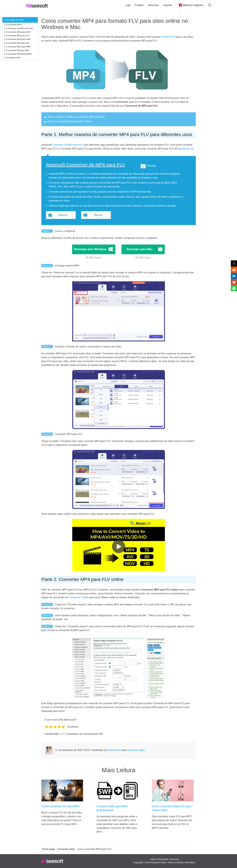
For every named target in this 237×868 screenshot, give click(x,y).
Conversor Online (79, 597)
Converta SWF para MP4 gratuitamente (112, 808)
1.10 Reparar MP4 (12, 58)
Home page (48, 849)
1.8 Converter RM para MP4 (17, 50)
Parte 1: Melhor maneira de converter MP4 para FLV (76, 117)
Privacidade (163, 859)
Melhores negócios (193, 5)
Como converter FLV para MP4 (61, 806)
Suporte (168, 5)
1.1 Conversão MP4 (13, 25)
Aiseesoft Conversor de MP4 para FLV (85, 165)
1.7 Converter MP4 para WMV (17, 47)
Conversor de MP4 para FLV (68, 145)
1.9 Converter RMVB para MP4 (18, 54)
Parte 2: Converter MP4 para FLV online (69, 121)
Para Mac (152, 166)
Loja (128, 5)
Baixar (63, 215)
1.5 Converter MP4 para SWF (17, 39)
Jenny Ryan (114, 750)
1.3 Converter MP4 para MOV (17, 32)
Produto (139, 5)
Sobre (153, 859)
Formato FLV (168, 37)
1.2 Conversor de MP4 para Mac (19, 28)
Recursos (153, 5)
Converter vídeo (136, 750)
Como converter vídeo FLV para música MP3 (172, 808)
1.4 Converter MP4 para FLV (17, 36)
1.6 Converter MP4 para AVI (17, 43)
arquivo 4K (188, 149)
